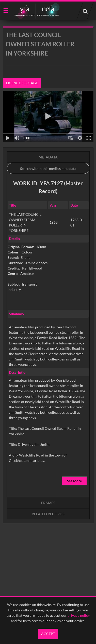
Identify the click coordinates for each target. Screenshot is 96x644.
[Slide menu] (5, 10)
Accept (48, 634)
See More (74, 481)
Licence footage (22, 83)
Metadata (48, 157)
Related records (48, 514)
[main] (48, 288)
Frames (48, 503)
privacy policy (79, 615)
